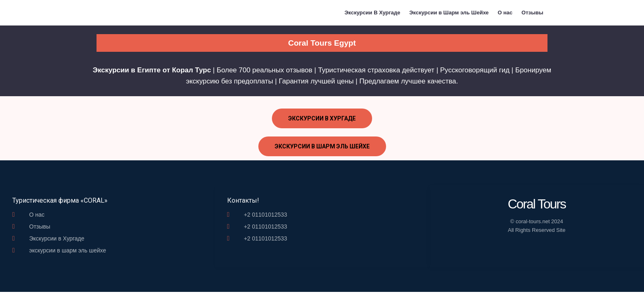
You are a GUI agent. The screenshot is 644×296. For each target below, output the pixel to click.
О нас (505, 13)
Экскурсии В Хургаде (373, 13)
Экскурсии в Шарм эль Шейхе (449, 13)
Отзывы (532, 13)
